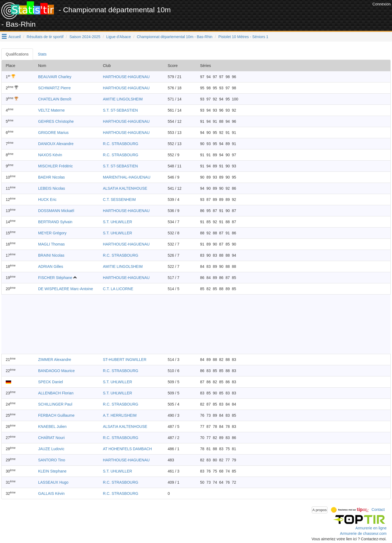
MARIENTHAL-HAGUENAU (127, 177)
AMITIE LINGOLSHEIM (123, 99)
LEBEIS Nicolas (52, 188)
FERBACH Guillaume (56, 415)
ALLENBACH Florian (56, 393)
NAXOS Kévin (50, 155)
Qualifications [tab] (17, 54)
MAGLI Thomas (51, 244)
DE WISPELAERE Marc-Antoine (66, 289)
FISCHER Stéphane (55, 278)
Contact (378, 510)
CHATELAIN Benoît (55, 99)
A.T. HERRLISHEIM (120, 415)
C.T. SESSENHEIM (119, 200)
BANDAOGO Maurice (56, 371)
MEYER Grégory (52, 233)
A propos (320, 510)
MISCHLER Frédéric (56, 166)
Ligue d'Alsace (119, 37)
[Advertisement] (272, 14)
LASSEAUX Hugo (53, 482)
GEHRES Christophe (56, 121)
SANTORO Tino (52, 460)
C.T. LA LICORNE (118, 289)
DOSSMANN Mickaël (56, 211)
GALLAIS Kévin (51, 493)
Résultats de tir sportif (45, 37)
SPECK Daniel (50, 382)
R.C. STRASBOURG (121, 144)
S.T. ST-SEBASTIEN (120, 110)
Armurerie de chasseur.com (363, 533)
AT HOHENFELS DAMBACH (127, 449)
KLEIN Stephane (52, 471)
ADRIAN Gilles (51, 266)
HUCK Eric (47, 200)
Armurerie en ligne (371, 528)
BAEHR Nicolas (51, 177)
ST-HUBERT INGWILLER (125, 360)
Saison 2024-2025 (85, 37)
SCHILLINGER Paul (55, 404)
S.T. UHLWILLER (117, 222)
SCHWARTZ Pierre (54, 88)
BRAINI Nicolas (51, 255)
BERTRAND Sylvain (55, 222)
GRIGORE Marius (53, 133)
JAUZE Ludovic (51, 449)
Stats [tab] (42, 54)
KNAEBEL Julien (52, 427)
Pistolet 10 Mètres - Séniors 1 (243, 37)
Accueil (15, 37)
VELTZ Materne (51, 110)
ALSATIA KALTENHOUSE (125, 188)
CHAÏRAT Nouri (51, 438)
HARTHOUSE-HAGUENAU (126, 77)
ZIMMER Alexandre (55, 360)
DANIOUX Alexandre (56, 144)
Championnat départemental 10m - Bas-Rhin (175, 37)
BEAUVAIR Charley (55, 77)
